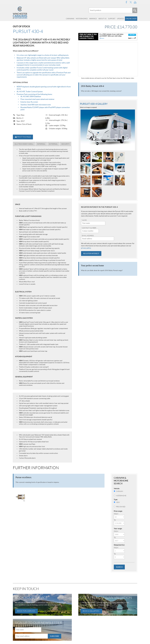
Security (65, 144)
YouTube (135, 2)
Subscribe (54, 636)
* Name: (84, 220)
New (118, 502)
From (116, 514)
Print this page (23, 137)
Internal (41, 144)
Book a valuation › (91, 611)
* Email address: (87, 236)
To (115, 520)
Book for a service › (26, 611)
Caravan (120, 491)
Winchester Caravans (25, 13)
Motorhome (121, 496)
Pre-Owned (121, 507)
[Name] (28, 630)
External (53, 144)
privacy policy (86, 248)
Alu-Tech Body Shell (24, 144)
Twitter (131, 2)
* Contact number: (89, 228)
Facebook (126, 2)
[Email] (31, 636)
